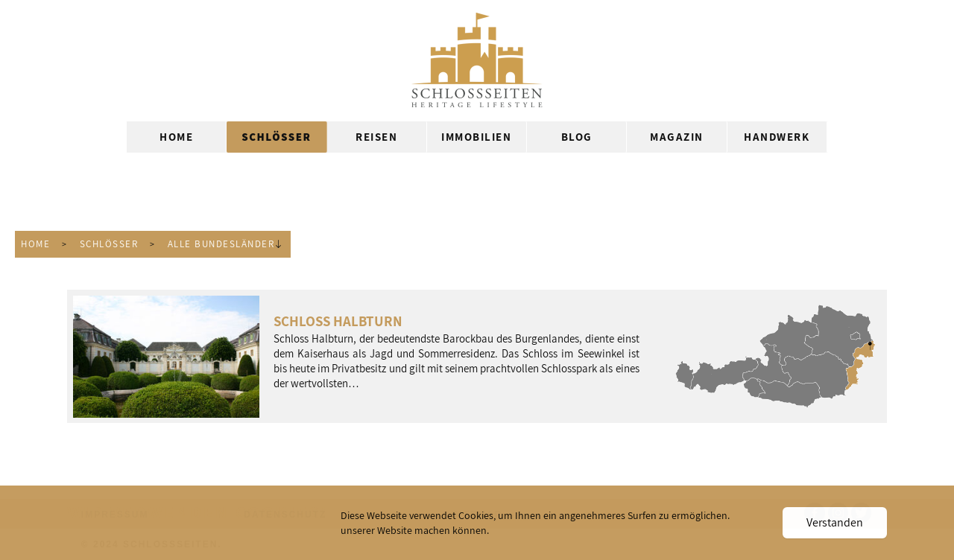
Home (35, 244)
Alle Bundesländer (221, 244)
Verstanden (835, 522)
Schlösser (109, 244)
